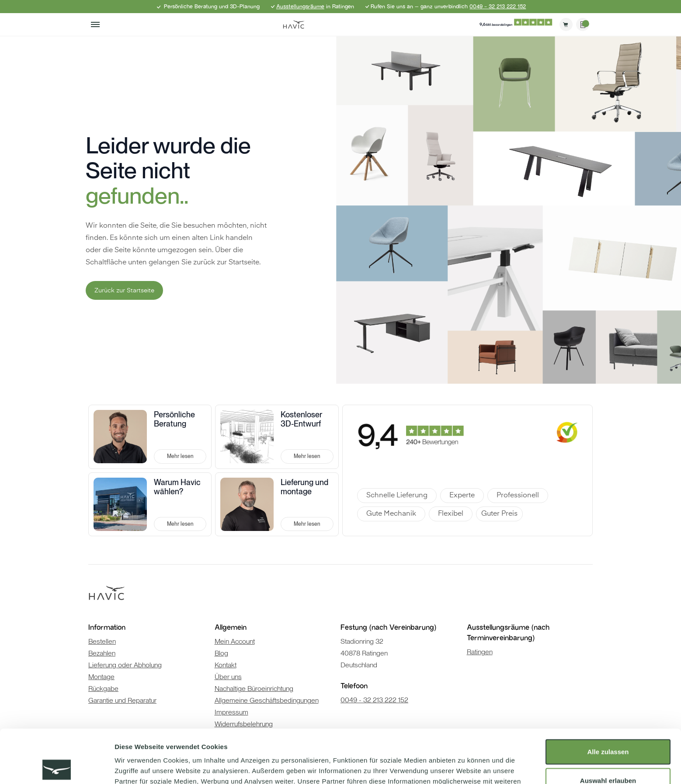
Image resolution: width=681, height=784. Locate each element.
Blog (221, 653)
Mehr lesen (180, 456)
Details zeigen (465, 767)
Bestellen (102, 641)
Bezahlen (102, 653)
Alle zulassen (608, 698)
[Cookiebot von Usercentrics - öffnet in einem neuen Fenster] (57, 767)
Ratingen (480, 652)
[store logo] (294, 24)
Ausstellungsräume (300, 7)
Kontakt (226, 665)
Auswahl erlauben (608, 727)
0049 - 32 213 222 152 (498, 7)
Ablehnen (608, 755)
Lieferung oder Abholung (125, 665)
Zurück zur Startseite (124, 291)
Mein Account (235, 641)
